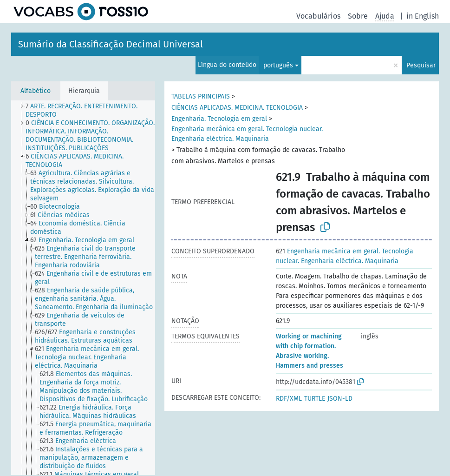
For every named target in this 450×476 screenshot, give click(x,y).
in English (423, 16)
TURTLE (315, 399)
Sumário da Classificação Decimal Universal (111, 44)
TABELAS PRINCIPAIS (201, 96)
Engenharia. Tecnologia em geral (219, 119)
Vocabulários (318, 16)
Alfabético (36, 91)
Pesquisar (421, 65)
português (278, 65)
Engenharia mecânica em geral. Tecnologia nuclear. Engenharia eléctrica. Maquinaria (247, 134)
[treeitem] (94, 111)
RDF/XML (289, 399)
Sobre (358, 16)
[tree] (83, 288)
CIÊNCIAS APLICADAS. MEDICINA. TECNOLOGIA (237, 108)
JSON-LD (340, 399)
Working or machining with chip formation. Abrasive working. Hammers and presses (310, 351)
